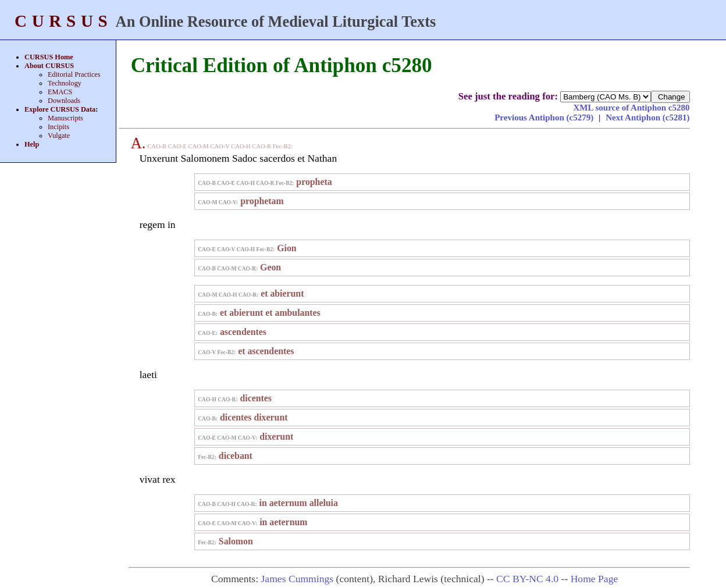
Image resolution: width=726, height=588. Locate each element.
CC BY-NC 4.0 (527, 579)
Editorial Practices (74, 74)
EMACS (60, 92)
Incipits (58, 127)
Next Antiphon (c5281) (647, 117)
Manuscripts (65, 118)
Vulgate (59, 136)
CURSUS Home (49, 57)
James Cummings (298, 579)
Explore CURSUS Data (60, 109)
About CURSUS (49, 66)
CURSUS (63, 21)
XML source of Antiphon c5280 (631, 108)
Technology (65, 83)
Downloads (64, 101)
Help (32, 144)
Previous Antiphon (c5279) (545, 117)
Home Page (595, 579)
